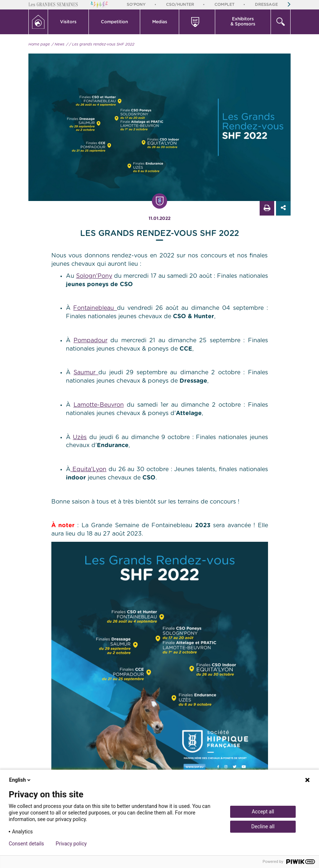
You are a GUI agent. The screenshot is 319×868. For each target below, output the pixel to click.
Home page (39, 44)
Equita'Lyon (89, 469)
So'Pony (136, 5)
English (20, 780)
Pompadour (90, 340)
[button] (68, 22)
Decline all (263, 826)
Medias (160, 22)
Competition (114, 22)
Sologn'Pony (94, 276)
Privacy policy (71, 844)
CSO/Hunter (180, 5)
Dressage (266, 5)
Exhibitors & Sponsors (243, 21)
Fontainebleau (95, 308)
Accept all (263, 812)
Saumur (86, 372)
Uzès (80, 437)
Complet (225, 5)
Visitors (68, 22)
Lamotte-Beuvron (99, 405)
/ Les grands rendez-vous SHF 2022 (102, 44)
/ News (58, 44)
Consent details (26, 844)
